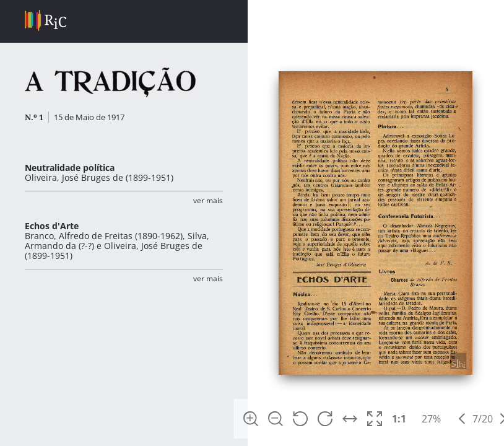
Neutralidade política (70, 168)
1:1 (399, 419)
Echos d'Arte (52, 226)
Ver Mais (208, 200)
